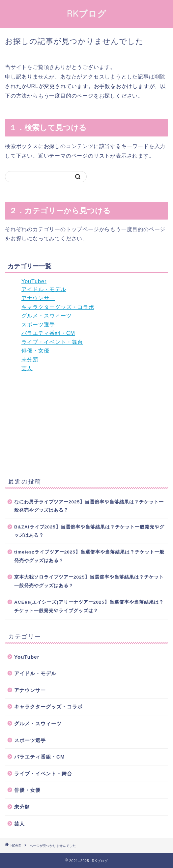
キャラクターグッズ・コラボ (58, 307)
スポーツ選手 (38, 325)
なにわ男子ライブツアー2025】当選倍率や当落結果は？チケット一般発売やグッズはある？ (89, 506)
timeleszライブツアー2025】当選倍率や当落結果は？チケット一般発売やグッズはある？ (89, 556)
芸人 (27, 368)
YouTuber (34, 281)
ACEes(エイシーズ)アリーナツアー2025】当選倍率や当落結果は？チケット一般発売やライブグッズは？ (89, 606)
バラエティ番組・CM (48, 333)
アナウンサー (38, 298)
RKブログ (87, 14)
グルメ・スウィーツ (47, 316)
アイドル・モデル (44, 289)
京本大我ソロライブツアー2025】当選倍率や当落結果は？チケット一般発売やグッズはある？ (89, 581)
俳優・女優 (35, 351)
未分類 (30, 359)
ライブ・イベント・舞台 (52, 342)
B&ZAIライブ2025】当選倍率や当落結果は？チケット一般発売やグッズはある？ (89, 531)
